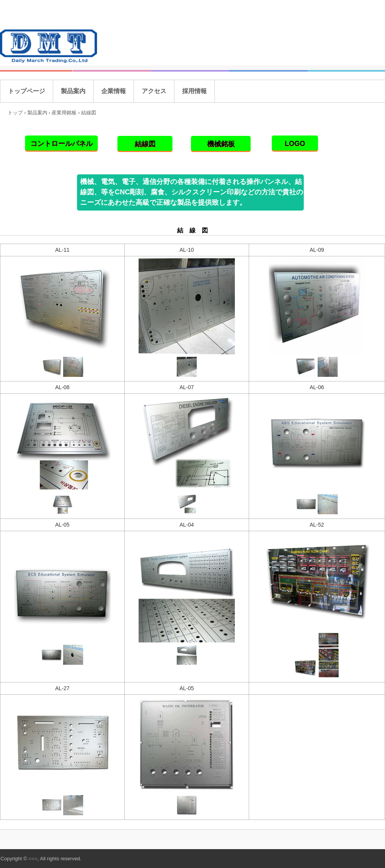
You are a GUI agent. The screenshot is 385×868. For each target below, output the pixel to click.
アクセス (154, 91)
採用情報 (194, 91)
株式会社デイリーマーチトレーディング (51, 47)
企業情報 (114, 91)
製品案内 (73, 91)
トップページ (27, 91)
